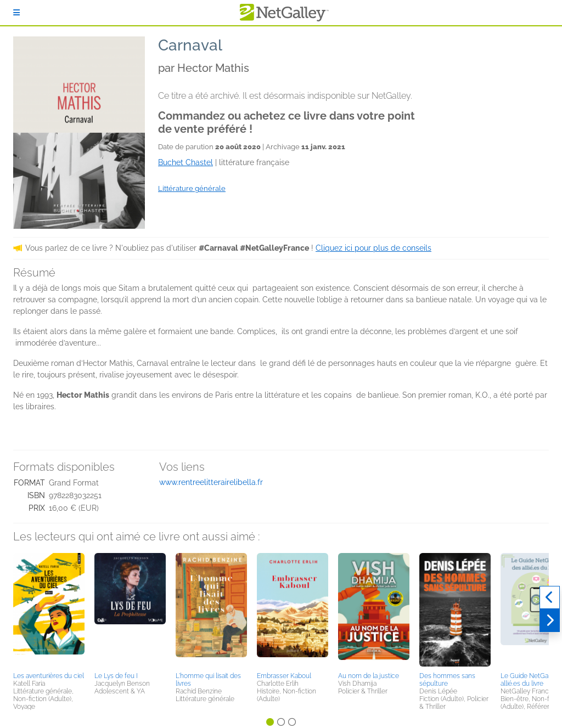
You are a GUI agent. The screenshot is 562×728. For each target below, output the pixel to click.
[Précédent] (550, 597)
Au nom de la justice (369, 676)
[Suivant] (550, 620)
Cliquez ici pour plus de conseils (373, 248)
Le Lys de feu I (116, 676)
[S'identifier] (16, 13)
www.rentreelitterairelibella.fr (211, 482)
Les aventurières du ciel (49, 676)
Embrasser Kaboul (284, 676)
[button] (49, 611)
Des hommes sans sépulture (447, 680)
